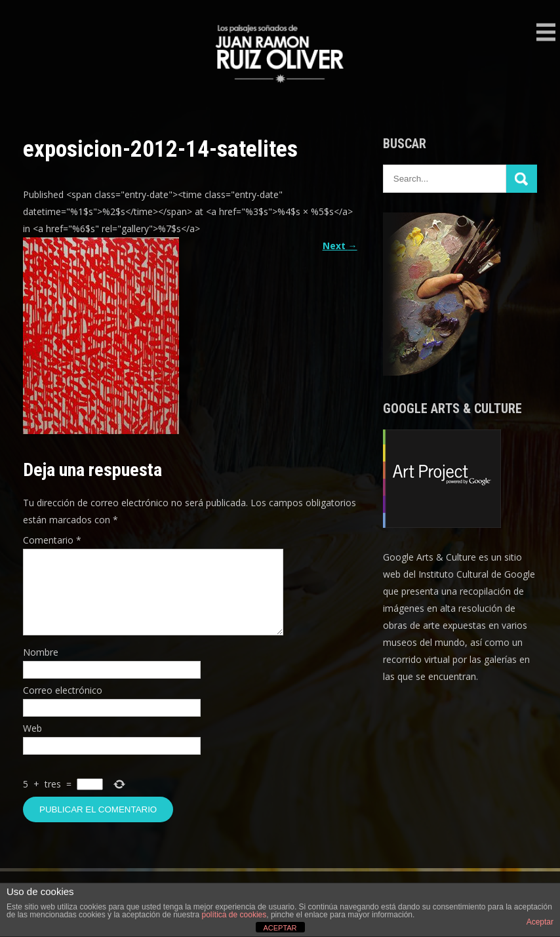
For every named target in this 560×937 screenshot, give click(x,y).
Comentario (52, 540)
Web (32, 744)
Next (340, 246)
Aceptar (540, 922)
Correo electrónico (63, 706)
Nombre (41, 668)
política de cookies (234, 915)
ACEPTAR (280, 928)
